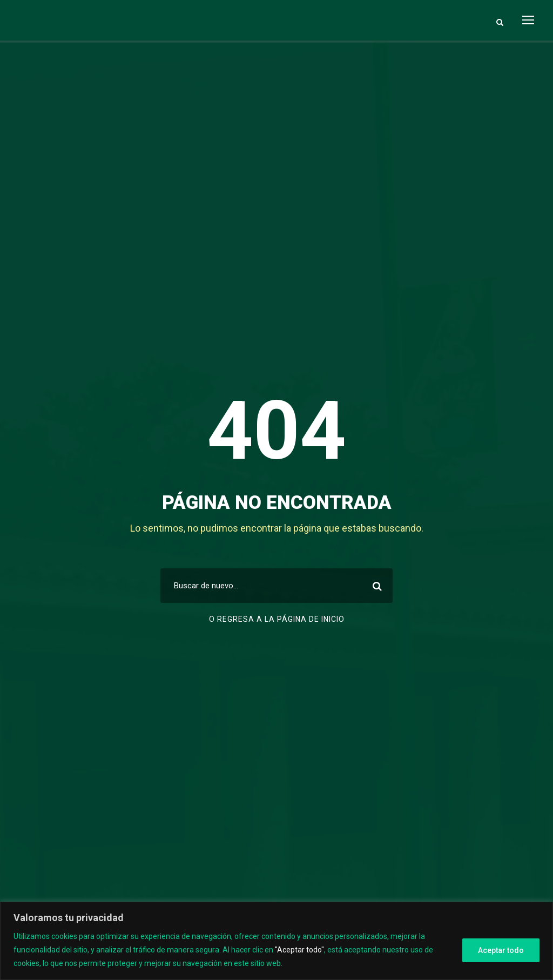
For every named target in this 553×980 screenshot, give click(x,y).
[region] (276, 941)
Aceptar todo (501, 950)
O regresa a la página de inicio (277, 619)
